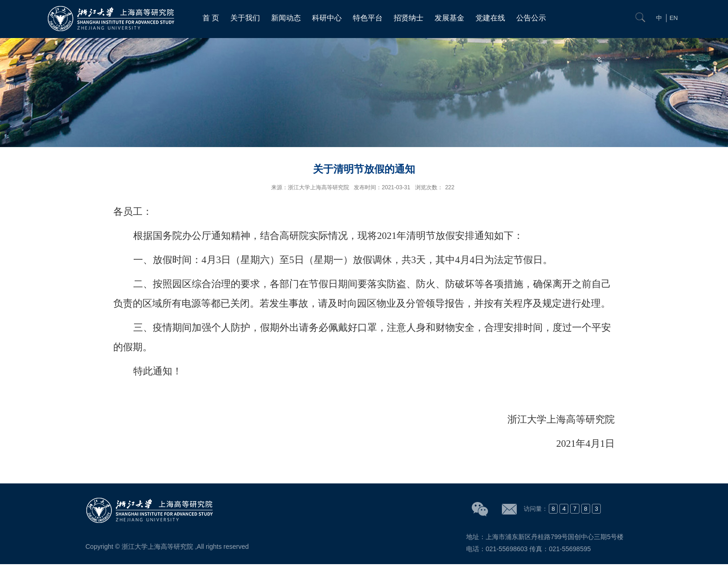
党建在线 (490, 18)
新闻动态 (286, 18)
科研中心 (327, 18)
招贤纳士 (409, 18)
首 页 (211, 18)
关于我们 (245, 18)
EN (674, 18)
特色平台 (368, 18)
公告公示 (531, 18)
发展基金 (449, 18)
